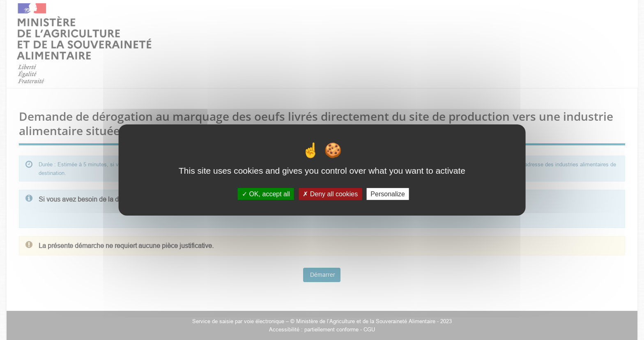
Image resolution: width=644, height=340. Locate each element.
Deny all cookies (330, 194)
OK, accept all (266, 194)
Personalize (388, 194)
